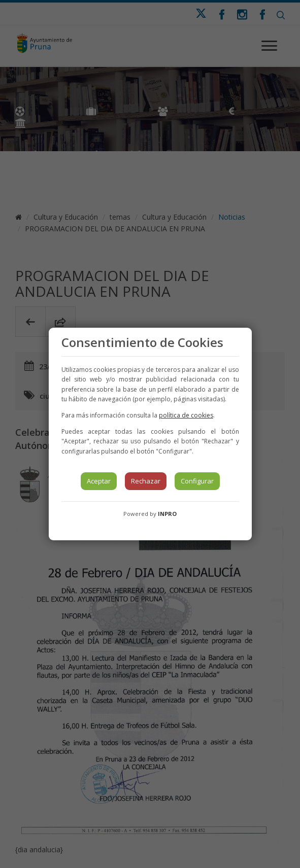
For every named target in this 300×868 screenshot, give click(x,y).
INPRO (167, 514)
